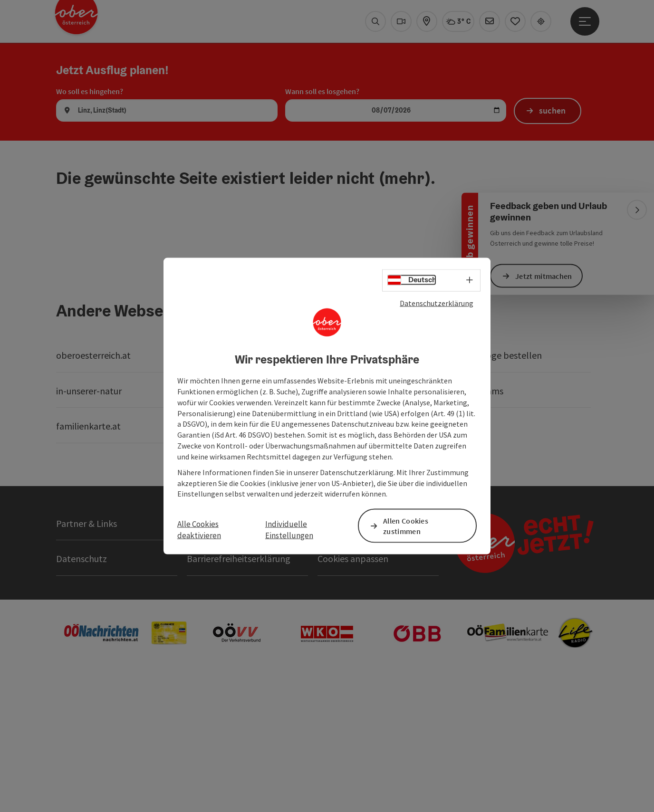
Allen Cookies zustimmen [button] (406, 526)
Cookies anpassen (353, 695)
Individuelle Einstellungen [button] (289, 529)
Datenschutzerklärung (437, 303)
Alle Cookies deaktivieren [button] (199, 529)
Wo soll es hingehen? (90, 227)
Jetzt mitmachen (544, 276)
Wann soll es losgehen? (322, 227)
